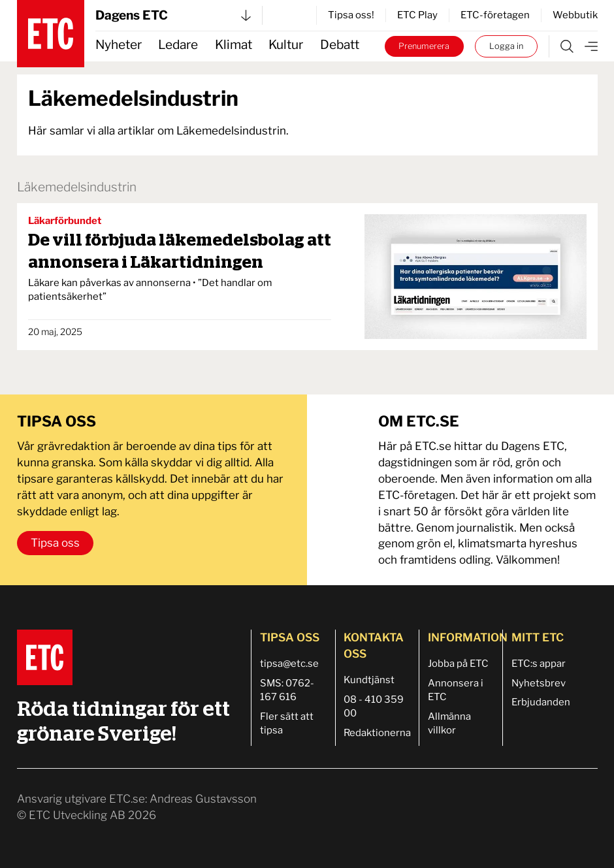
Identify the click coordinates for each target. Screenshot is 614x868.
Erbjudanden (541, 702)
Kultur (286, 45)
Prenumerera (424, 46)
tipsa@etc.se (289, 664)
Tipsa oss (55, 543)
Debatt (340, 45)
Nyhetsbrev (539, 683)
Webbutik (575, 15)
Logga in (506, 46)
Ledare (178, 45)
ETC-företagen (495, 15)
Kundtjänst (369, 680)
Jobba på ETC (458, 664)
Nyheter (119, 45)
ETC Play (417, 15)
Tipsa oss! (351, 15)
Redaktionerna (377, 733)
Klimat (234, 45)
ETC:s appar (539, 664)
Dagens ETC (173, 15)
